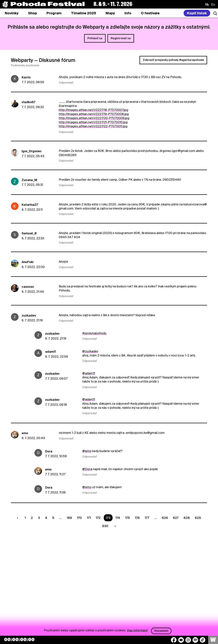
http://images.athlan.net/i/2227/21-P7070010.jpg (93, 122)
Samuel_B (29, 233)
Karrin (26, 77)
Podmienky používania (25, 65)
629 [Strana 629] (198, 518)
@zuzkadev (90, 351)
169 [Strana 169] (69, 518)
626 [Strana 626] (165, 518)
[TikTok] (203, 640)
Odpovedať (66, 83)
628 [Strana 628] (187, 518)
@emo (87, 451)
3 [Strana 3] (39, 518)
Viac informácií (137, 630)
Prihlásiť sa (95, 38)
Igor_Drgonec (32, 151)
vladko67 (29, 102)
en (213, 4)
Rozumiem (161, 631)
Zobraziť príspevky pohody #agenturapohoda (173, 60)
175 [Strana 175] (127, 518)
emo (25, 433)
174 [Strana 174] (118, 518)
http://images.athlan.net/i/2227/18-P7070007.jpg (94, 110)
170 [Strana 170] (79, 518)
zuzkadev (29, 315)
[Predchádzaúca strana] (18, 518)
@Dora (87, 469)
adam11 (51, 352)
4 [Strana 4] (46, 518)
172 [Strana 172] (98, 518)
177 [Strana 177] (147, 518)
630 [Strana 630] (105, 526)
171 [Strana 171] (89, 518)
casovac (28, 287)
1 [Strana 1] (25, 518)
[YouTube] (181, 640)
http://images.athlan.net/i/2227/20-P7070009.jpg (94, 118)
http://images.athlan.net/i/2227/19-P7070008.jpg (94, 114)
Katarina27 (30, 205)
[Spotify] (195, 640)
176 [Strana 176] (137, 518)
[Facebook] (174, 640)
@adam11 (89, 373)
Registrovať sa (121, 38)
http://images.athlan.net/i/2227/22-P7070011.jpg (93, 126)
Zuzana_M (29, 180)
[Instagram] (188, 640)
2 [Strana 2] (32, 518)
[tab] (33, 13)
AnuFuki (28, 262)
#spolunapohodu (94, 333)
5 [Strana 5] (53, 518)
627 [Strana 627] (176, 518)
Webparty (22, 60)
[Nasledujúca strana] (114, 526)
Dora (49, 451)
